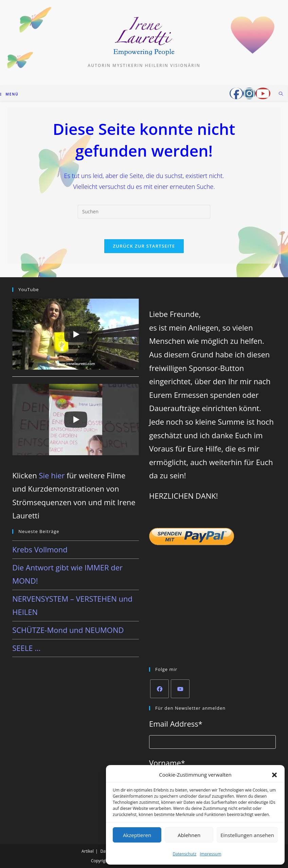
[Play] (76, 334)
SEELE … (26, 648)
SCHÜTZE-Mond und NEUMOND (68, 630)
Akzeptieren (137, 835)
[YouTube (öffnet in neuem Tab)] (263, 93)
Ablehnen (189, 835)
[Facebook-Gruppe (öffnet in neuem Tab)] (236, 93)
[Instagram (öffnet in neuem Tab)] (249, 93)
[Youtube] (180, 689)
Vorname (167, 763)
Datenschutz (184, 854)
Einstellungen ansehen (247, 835)
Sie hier (52, 475)
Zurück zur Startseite (144, 246)
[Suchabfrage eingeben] (144, 212)
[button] (274, 775)
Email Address (176, 724)
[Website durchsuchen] (281, 94)
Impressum (210, 854)
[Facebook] (159, 689)
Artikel (88, 851)
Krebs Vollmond (40, 549)
